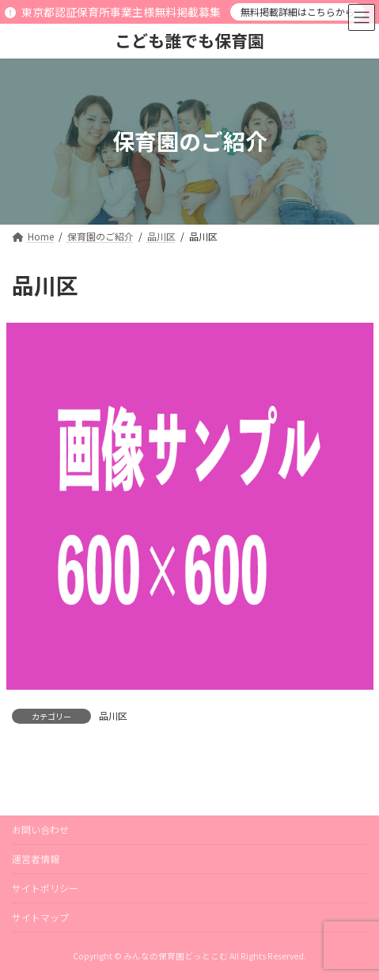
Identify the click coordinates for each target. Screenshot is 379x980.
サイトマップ (40, 917)
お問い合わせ (40, 829)
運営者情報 (36, 859)
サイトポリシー (45, 888)
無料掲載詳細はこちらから (298, 11)
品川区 (113, 715)
